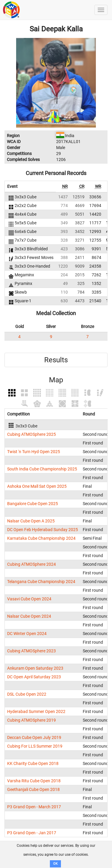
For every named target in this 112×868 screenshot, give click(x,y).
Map (56, 380)
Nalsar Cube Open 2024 (29, 616)
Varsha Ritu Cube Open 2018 (34, 781)
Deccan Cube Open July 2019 (34, 737)
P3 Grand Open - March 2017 (34, 807)
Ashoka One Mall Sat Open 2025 (37, 486)
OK (55, 864)
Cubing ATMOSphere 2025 (32, 434)
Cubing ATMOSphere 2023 (32, 651)
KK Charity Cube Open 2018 (33, 763)
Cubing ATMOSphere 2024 (32, 564)
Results (56, 360)
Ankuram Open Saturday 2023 (35, 668)
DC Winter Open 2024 (27, 634)
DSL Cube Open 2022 (27, 694)
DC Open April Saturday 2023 (34, 677)
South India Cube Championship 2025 (42, 469)
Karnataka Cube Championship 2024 (41, 538)
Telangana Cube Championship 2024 (41, 582)
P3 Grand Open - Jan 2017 (32, 833)
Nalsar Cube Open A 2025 (31, 521)
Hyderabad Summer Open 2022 (36, 711)
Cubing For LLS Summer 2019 (35, 746)
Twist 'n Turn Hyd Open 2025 (34, 452)
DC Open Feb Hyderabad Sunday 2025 (43, 530)
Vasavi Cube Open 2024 (29, 599)
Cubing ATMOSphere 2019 (32, 720)
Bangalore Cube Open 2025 (33, 504)
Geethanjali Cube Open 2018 (33, 789)
